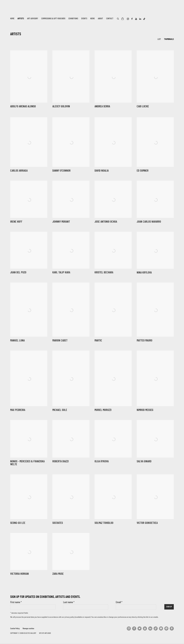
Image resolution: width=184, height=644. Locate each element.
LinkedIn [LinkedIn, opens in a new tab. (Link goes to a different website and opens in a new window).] (140, 19)
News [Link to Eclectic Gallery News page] (93, 19)
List (159, 39)
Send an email (166, 628)
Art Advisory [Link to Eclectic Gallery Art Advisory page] (33, 19)
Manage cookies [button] (28, 629)
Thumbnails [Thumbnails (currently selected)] (169, 39)
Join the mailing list (161, 628)
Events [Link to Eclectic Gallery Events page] (84, 19)
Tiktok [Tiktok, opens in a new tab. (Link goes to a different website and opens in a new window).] (144, 19)
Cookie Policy (15, 629)
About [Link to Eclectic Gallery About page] (100, 19)
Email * (119, 602)
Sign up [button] (169, 607)
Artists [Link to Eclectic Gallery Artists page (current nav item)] (21, 19)
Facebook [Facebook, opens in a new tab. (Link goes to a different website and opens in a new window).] (132, 19)
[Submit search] (118, 18)
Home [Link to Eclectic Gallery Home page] (12, 19)
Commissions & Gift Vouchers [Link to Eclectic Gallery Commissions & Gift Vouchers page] (53, 19)
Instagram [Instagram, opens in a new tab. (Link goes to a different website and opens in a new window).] (128, 19)
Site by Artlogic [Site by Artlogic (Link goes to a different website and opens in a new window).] (45, 633)
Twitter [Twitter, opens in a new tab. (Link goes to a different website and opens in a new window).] (140, 628)
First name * (16, 602)
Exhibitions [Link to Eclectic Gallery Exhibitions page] (73, 19)
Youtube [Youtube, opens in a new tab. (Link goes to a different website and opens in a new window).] (136, 19)
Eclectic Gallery (23, 10)
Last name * (69, 602)
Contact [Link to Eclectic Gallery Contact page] (110, 19)
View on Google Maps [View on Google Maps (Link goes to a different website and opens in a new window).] (172, 628)
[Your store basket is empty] (123, 19)
